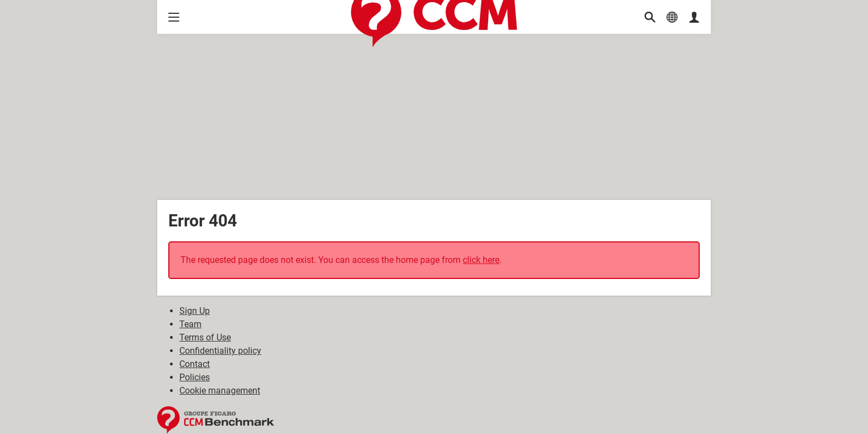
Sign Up (195, 311)
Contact (195, 364)
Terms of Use (205, 337)
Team (190, 324)
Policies (195, 377)
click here (481, 260)
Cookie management (220, 391)
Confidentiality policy (220, 351)
